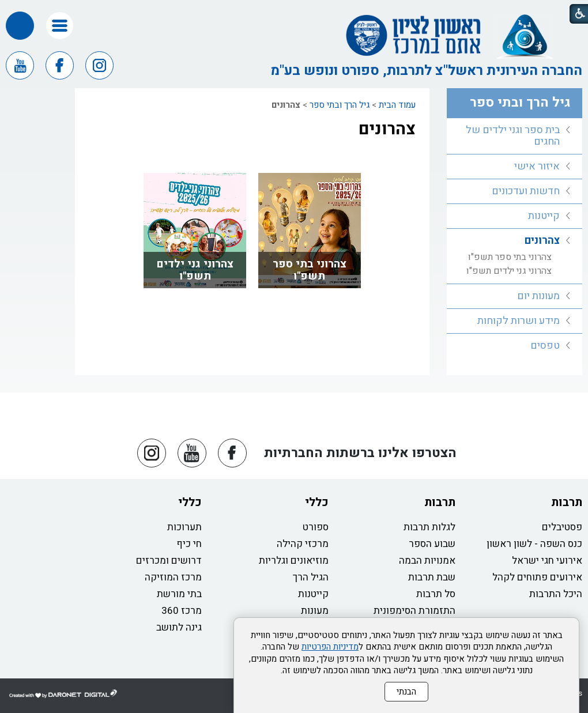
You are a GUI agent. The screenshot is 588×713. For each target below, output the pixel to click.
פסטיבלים (562, 527)
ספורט (316, 527)
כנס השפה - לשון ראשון (534, 544)
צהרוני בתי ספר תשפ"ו (310, 270)
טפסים (545, 346)
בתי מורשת (179, 594)
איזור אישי (537, 166)
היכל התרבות (556, 594)
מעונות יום (538, 296)
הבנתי (406, 692)
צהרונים (387, 129)
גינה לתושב (179, 627)
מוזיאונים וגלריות (294, 561)
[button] (60, 26)
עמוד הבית (397, 105)
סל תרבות (436, 594)
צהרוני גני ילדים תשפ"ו (195, 270)
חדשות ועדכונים (526, 191)
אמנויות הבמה (427, 561)
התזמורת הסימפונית (414, 611)
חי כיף (189, 544)
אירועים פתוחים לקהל (537, 577)
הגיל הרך (311, 577)
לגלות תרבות (429, 527)
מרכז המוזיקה (173, 577)
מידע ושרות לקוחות (519, 321)
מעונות (315, 611)
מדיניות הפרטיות (330, 647)
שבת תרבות (432, 577)
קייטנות (544, 216)
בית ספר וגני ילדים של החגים (513, 136)
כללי (317, 502)
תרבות (567, 502)
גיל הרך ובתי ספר (340, 105)
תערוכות (184, 527)
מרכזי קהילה (303, 544)
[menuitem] (514, 136)
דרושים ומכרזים (169, 561)
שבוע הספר (432, 544)
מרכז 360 (182, 611)
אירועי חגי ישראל (547, 561)
